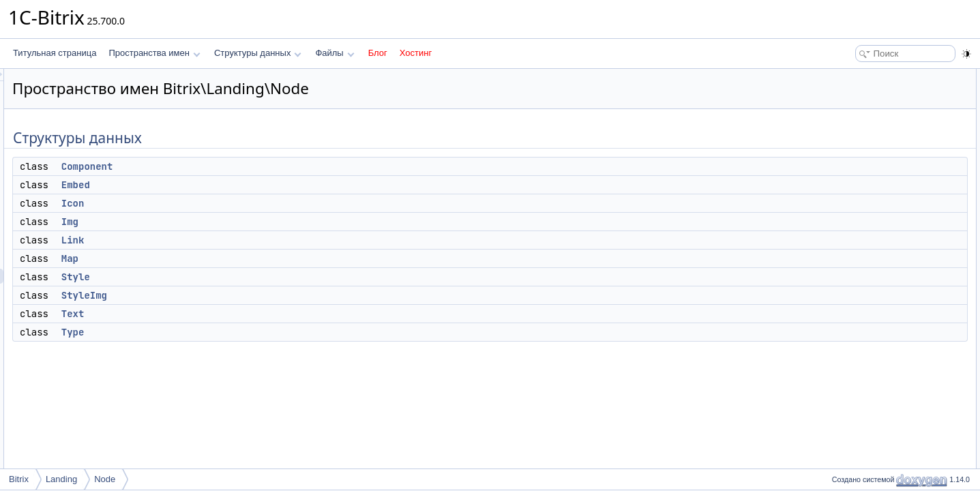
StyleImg (255, 295)
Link (243, 240)
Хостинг (416, 53)
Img (240, 222)
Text (243, 314)
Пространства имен (154, 53)
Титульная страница (55, 53)
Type (243, 332)
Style (246, 277)
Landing (61, 479)
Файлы (335, 53)
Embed (246, 185)
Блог (378, 53)
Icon (243, 203)
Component (258, 166)
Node (105, 479)
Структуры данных (258, 53)
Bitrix (19, 479)
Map (240, 258)
